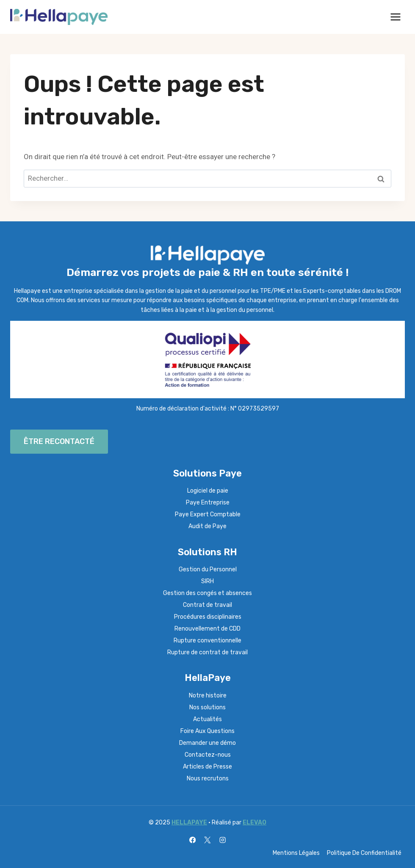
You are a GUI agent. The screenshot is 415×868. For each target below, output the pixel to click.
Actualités (207, 719)
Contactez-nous (208, 755)
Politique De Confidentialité (364, 853)
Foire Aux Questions (207, 731)
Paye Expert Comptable (208, 514)
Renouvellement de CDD (207, 629)
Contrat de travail (207, 605)
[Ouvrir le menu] (395, 17)
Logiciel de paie (208, 491)
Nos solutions (207, 707)
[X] (208, 840)
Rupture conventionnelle (207, 641)
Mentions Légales (296, 853)
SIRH (207, 581)
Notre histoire (208, 696)
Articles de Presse (207, 767)
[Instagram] (223, 840)
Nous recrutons (208, 778)
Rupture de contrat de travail (207, 652)
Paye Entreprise (208, 503)
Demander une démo (207, 743)
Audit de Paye (207, 526)
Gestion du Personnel (208, 569)
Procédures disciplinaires (208, 617)
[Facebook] (192, 840)
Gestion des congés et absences (207, 593)
